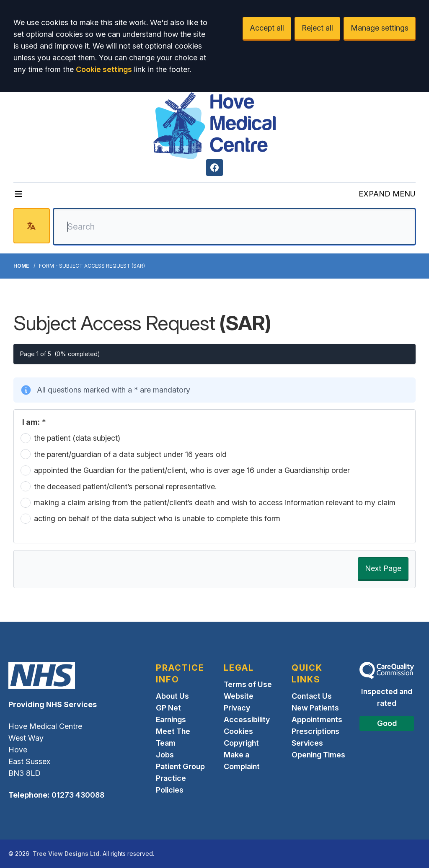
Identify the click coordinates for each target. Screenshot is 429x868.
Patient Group (180, 766)
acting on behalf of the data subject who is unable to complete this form (157, 518)
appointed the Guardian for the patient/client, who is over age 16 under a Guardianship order (192, 470)
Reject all (317, 28)
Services (307, 743)
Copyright (241, 743)
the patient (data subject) (77, 438)
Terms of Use (248, 684)
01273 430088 (78, 795)
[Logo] (214, 126)
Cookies (238, 731)
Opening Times (318, 755)
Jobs (165, 755)
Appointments (317, 719)
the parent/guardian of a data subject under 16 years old (130, 454)
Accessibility (247, 719)
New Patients (315, 708)
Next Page (383, 568)
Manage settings (380, 28)
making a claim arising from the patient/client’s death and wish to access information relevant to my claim (215, 502)
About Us (172, 696)
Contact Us (312, 696)
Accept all (267, 28)
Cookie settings (104, 69)
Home (21, 266)
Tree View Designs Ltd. (67, 854)
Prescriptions (315, 731)
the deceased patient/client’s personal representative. (125, 487)
